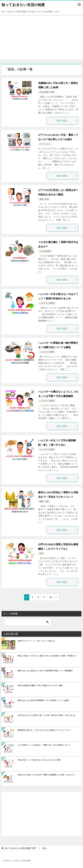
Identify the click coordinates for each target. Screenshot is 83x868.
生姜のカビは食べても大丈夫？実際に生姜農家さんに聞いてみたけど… (47, 775)
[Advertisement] (41, 38)
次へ (52, 597)
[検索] (28, 622)
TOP (20, 848)
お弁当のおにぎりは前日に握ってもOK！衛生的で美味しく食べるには (46, 715)
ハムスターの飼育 (47, 303)
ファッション (45, 144)
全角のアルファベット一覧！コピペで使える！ (37, 641)
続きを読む (67, 121)
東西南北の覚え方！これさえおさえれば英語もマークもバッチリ (44, 730)
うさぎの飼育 (45, 251)
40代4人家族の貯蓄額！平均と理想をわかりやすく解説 (40, 686)
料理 (41, 553)
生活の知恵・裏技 (47, 92)
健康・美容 (44, 199)
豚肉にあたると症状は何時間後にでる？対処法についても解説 (43, 700)
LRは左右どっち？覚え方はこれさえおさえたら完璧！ (40, 760)
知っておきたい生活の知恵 (23, 4)
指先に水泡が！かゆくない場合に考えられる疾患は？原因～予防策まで (47, 656)
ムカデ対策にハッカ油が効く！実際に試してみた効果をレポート (44, 745)
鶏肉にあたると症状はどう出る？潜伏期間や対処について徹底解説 (45, 671)
